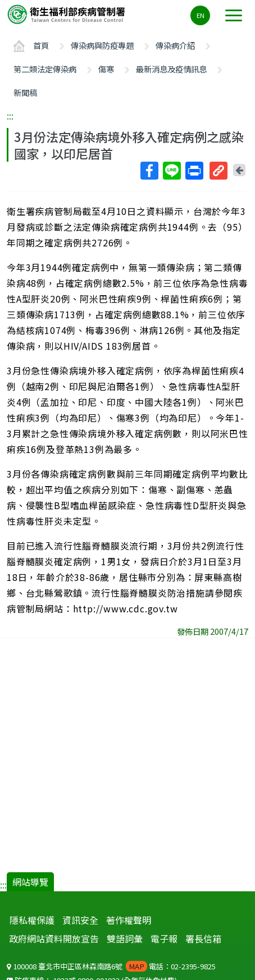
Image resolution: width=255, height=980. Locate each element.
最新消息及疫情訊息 (171, 69)
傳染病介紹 (175, 45)
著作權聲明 (129, 920)
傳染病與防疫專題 (102, 45)
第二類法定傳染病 (45, 69)
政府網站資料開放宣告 (54, 938)
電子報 (164, 938)
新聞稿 (25, 92)
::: (10, 116)
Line (171, 171)
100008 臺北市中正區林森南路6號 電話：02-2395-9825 (111, 966)
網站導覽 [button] (30, 882)
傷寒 (106, 69)
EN (201, 15)
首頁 (41, 45)
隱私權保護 (32, 920)
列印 (194, 171)
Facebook (149, 171)
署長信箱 (203, 938)
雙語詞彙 (125, 938)
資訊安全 (80, 920)
